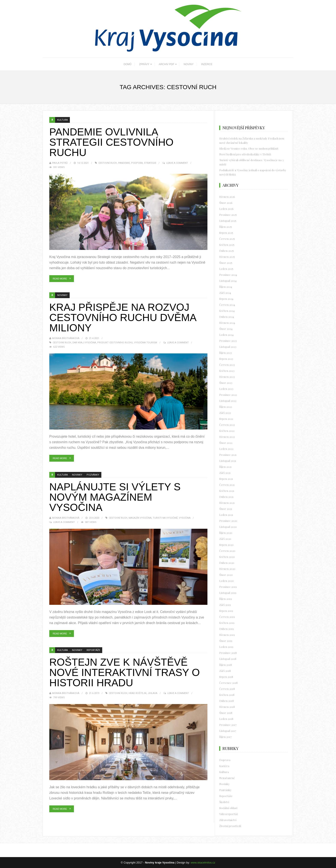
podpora (137, 163)
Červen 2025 (227, 239)
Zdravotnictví (228, 820)
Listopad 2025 (228, 221)
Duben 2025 (226, 251)
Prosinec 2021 (228, 455)
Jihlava (152, 693)
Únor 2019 (226, 641)
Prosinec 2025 (228, 215)
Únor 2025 (226, 263)
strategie (150, 163)
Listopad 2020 (228, 527)
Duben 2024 (227, 317)
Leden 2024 (226, 335)
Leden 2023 (226, 389)
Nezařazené (227, 778)
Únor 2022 (226, 443)
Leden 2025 (226, 269)
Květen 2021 (227, 491)
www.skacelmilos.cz (203, 863)
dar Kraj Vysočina (84, 343)
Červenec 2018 (228, 683)
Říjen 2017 (225, 737)
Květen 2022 (227, 431)
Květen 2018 (227, 695)
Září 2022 (225, 413)
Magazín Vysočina (140, 518)
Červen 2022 (227, 425)
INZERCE (207, 64)
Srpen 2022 (226, 419)
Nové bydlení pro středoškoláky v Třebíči (245, 154)
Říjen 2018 (226, 665)
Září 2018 (225, 671)
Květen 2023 (227, 371)
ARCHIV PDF (167, 64)
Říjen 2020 (226, 533)
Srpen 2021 (226, 479)
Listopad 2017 (228, 731)
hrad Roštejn (137, 693)
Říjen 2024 (226, 287)
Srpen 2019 (226, 611)
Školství (224, 802)
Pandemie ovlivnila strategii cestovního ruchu (111, 142)
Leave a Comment (177, 163)
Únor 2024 (226, 329)
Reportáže (93, 650)
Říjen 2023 (226, 353)
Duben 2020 (227, 563)
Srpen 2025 (226, 233)
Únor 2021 (226, 509)
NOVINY (189, 64)
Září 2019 (225, 605)
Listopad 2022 (228, 401)
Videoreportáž (229, 814)
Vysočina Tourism (146, 343)
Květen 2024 (227, 311)
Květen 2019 (227, 623)
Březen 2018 (227, 707)
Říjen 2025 (226, 227)
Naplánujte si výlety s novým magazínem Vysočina (115, 497)
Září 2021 (225, 473)
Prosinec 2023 (228, 341)
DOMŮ (128, 64)
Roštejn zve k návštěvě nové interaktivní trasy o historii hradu (124, 672)
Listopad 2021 (228, 461)
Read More (60, 279)
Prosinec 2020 (228, 521)
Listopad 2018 (228, 659)
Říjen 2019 (226, 599)
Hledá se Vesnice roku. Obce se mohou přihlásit (249, 148)
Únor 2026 (226, 203)
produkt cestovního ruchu (115, 343)
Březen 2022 (227, 437)
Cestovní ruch (108, 163)
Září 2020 (225, 539)
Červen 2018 (227, 689)
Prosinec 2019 (228, 587)
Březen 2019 (227, 635)
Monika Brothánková (66, 338)
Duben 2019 (226, 629)
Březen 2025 (227, 257)
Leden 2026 (226, 209)
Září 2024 (225, 293)
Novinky (62, 295)
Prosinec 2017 (228, 725)
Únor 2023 (226, 383)
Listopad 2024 (228, 281)
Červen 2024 (227, 305)
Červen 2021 (227, 485)
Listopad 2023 (228, 347)
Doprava (225, 760)
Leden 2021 (226, 515)
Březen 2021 (227, 503)
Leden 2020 (226, 581)
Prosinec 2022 (228, 395)
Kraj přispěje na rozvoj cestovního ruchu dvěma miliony (123, 318)
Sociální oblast (228, 808)
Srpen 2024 (226, 299)
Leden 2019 (226, 647)
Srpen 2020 (226, 545)
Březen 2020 (227, 569)
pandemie (124, 163)
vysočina (185, 518)
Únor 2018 (226, 713)
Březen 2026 (227, 197)
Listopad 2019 (228, 593)
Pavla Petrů (60, 163)
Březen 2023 (227, 377)
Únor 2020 (226, 575)
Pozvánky (93, 475)
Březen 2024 (227, 323)
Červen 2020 (227, 551)
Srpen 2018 (226, 677)
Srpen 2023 (226, 359)
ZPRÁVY (144, 64)
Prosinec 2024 (228, 275)
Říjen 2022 (226, 407)
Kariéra (224, 766)
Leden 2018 (226, 719)
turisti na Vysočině (165, 518)
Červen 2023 (227, 365)
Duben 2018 (226, 701)
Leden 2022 (226, 449)
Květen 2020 (227, 557)
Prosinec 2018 (228, 653)
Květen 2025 (227, 245)
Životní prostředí (230, 826)
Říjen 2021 (225, 467)
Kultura (62, 120)
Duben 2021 (226, 497)
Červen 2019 (227, 617)
